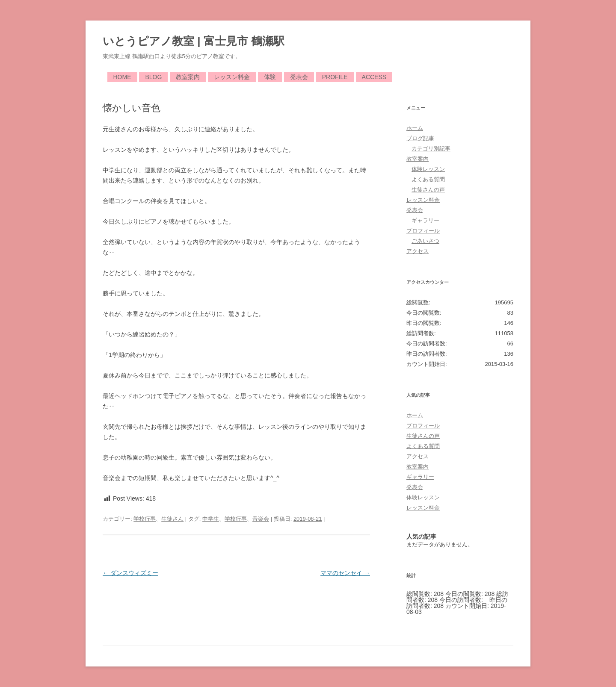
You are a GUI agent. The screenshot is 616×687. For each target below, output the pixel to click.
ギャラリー (425, 220)
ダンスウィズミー (130, 573)
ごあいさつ (425, 241)
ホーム (415, 128)
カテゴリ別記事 (431, 149)
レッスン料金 (232, 77)
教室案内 (188, 77)
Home (122, 77)
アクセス (418, 251)
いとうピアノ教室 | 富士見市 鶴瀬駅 (194, 41)
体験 (270, 77)
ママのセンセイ (345, 573)
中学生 (211, 519)
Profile (335, 77)
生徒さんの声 (428, 190)
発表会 (299, 77)
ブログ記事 (420, 138)
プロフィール (423, 231)
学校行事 (145, 519)
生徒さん (172, 519)
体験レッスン (428, 169)
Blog (153, 77)
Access (374, 77)
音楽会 (261, 519)
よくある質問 (428, 179)
